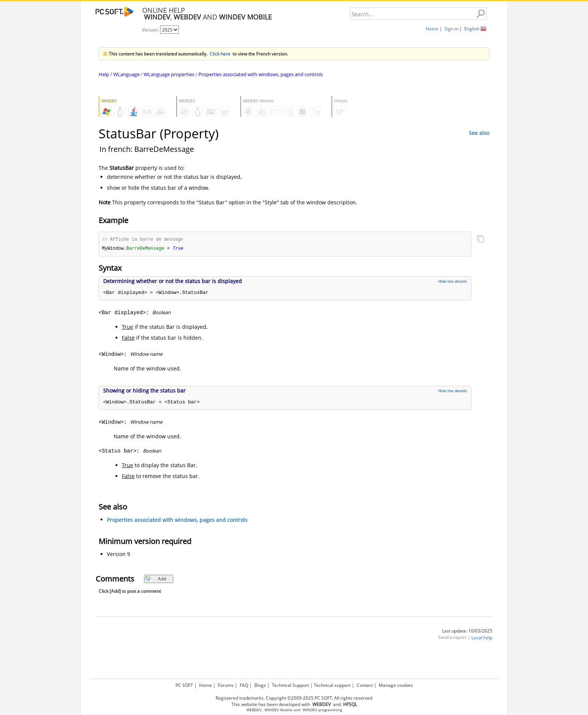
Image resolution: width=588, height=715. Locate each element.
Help (104, 74)
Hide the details (452, 282)
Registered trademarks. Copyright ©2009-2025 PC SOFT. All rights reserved (294, 698)
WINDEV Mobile (278, 710)
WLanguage (126, 74)
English (472, 29)
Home (432, 29)
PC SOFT (184, 685)
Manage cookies (396, 685)
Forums (226, 685)
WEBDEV (254, 710)
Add (155, 579)
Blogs (260, 685)
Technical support (332, 685)
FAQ (244, 685)
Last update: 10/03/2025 (467, 632)
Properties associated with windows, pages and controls (261, 74)
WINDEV (310, 710)
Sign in (451, 29)
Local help (482, 638)
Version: (151, 30)
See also (479, 133)
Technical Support (290, 685)
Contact (365, 685)
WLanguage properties (169, 74)
